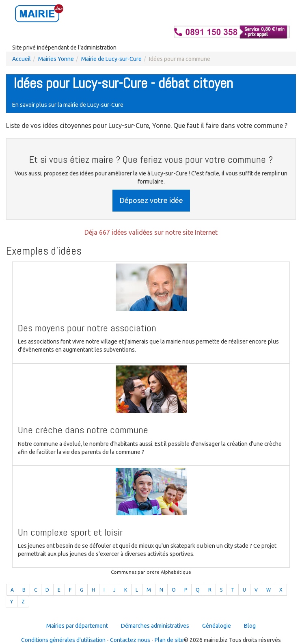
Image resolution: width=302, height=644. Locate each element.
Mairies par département (77, 626)
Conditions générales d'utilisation (63, 640)
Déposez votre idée (151, 200)
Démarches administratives (155, 626)
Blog (250, 626)
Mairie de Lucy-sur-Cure (111, 59)
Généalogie (217, 626)
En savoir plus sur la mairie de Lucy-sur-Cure (68, 105)
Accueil (22, 59)
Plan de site (169, 640)
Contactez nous (130, 640)
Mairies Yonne (56, 59)
